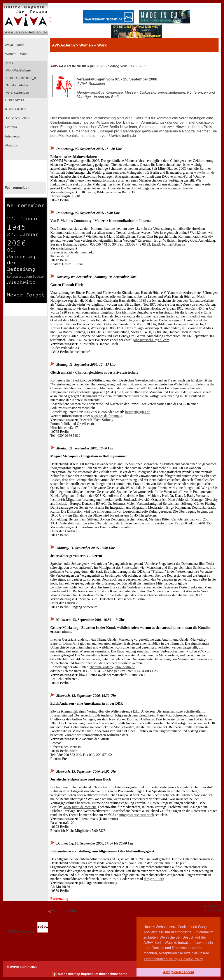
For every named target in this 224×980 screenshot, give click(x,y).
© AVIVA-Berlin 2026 (22, 967)
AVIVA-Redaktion (28, 931)
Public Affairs (14, 100)
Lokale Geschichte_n (20, 78)
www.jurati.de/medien (79, 807)
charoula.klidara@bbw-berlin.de (112, 667)
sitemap (74, 974)
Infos (9, 63)
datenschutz (108, 974)
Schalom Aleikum (18, 85)
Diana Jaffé (71, 643)
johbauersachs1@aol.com (151, 340)
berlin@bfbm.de (174, 244)
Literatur (11, 127)
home (123, 974)
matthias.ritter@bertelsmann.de (97, 523)
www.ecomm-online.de (176, 188)
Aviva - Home (14, 45)
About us (11, 145)
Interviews (12, 136)
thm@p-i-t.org (154, 879)
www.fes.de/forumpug (107, 416)
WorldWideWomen (19, 70)
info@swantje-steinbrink (137, 815)
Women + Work (16, 54)
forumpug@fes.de (138, 412)
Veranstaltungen (17, 93)
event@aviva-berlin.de (118, 136)
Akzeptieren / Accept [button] (178, 972)
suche (63, 974)
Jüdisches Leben (17, 118)
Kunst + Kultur (15, 109)
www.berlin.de (204, 172)
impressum (90, 974)
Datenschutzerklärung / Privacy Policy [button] (174, 959)
